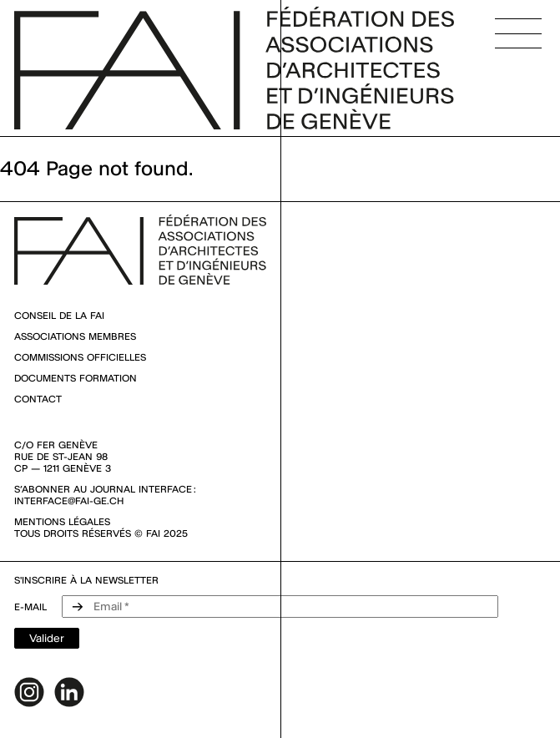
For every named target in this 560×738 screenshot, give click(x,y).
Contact (38, 399)
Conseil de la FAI (59, 316)
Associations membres (75, 336)
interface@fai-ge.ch (69, 501)
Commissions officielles (80, 357)
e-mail (30, 607)
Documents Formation (76, 378)
